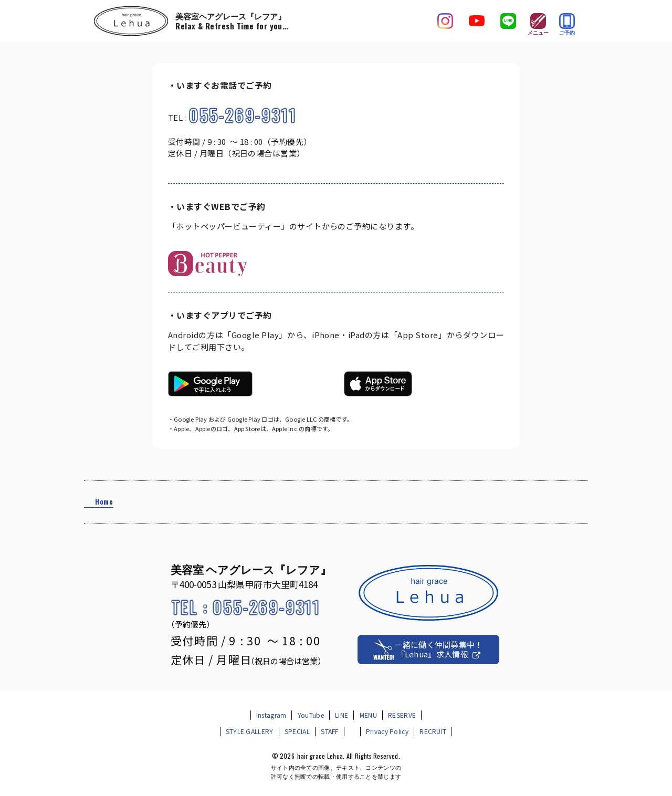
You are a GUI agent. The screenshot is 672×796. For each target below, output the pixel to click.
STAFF (330, 731)
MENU (368, 715)
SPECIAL (297, 731)
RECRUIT (433, 731)
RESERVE (402, 715)
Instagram (271, 715)
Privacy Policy (387, 731)
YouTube (311, 715)
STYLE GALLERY (250, 731)
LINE (342, 715)
